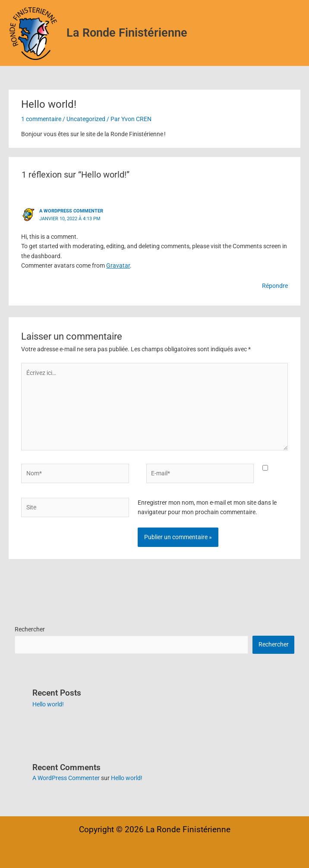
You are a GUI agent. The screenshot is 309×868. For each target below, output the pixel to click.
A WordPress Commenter (71, 211)
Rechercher (30, 629)
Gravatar (118, 265)
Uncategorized (86, 119)
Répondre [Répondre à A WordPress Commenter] (275, 286)
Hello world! (48, 704)
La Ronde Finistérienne (127, 33)
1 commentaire (41, 119)
